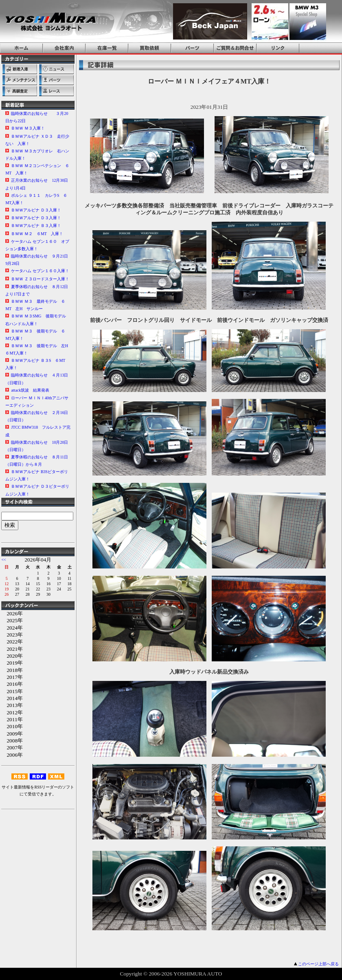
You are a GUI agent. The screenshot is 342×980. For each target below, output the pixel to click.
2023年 (12, 635)
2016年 (12, 684)
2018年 (12, 670)
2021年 (12, 649)
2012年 (12, 712)
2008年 (12, 741)
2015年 (12, 691)
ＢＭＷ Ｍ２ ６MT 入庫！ (37, 234)
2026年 (12, 613)
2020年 (12, 656)
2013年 (12, 705)
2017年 (12, 677)
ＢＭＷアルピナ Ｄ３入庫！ (36, 210)
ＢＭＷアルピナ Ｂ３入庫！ (36, 226)
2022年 (12, 642)
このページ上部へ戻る (318, 964)
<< (3, 560)
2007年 (12, 748)
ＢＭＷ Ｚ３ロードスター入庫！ (40, 279)
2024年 (12, 628)
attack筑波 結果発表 (30, 390)
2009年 (12, 734)
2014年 (12, 698)
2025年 (12, 620)
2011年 (12, 719)
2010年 (12, 726)
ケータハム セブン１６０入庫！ (40, 271)
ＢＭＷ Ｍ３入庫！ (28, 128)
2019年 (12, 663)
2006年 (12, 755)
